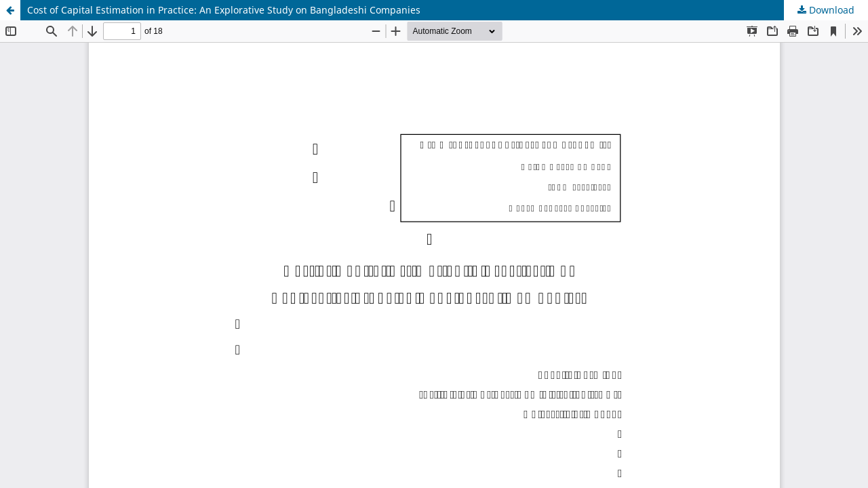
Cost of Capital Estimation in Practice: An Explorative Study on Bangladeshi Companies (224, 10)
